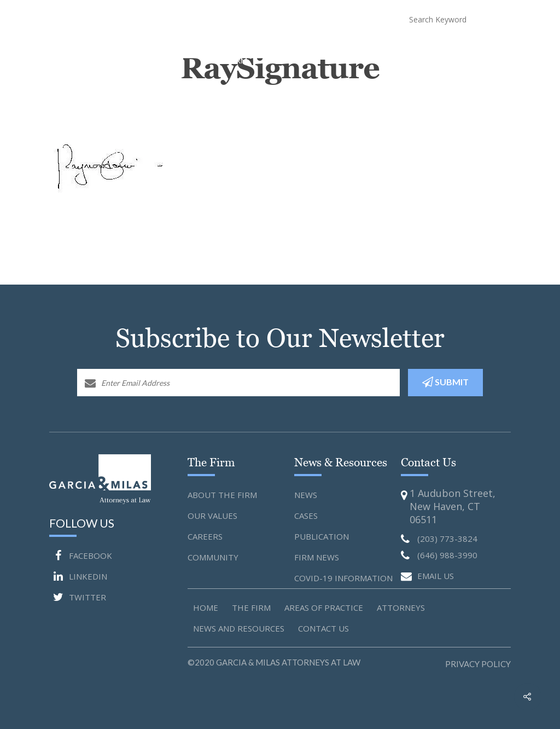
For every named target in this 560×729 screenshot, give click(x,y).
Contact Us (499, 50)
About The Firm (243, 50)
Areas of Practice (324, 607)
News (306, 495)
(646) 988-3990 (339, 19)
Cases (306, 516)
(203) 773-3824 (253, 19)
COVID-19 (428, 50)
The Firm (251, 607)
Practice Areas (284, 50)
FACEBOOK (81, 556)
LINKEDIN (78, 576)
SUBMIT (445, 382)
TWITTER (78, 597)
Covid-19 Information (343, 578)
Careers (205, 536)
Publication (322, 536)
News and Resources (384, 50)
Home (209, 50)
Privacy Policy (478, 664)
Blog (461, 50)
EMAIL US (427, 577)
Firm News (317, 557)
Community (213, 557)
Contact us (323, 628)
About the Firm (222, 495)
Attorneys (332, 50)
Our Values (212, 516)
